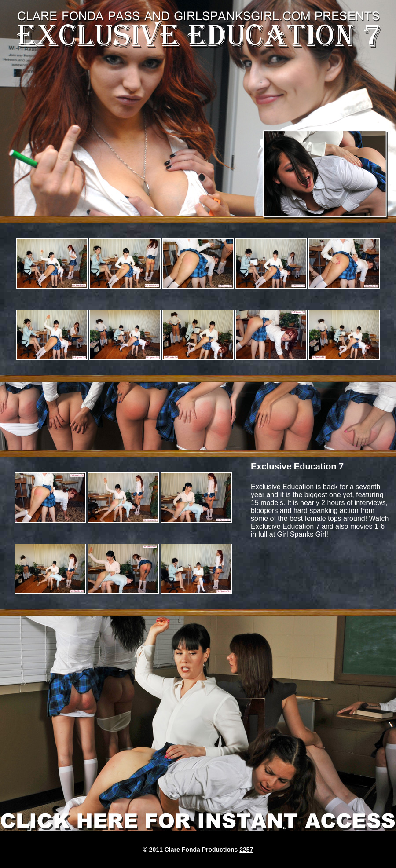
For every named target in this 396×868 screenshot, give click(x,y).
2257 (246, 850)
